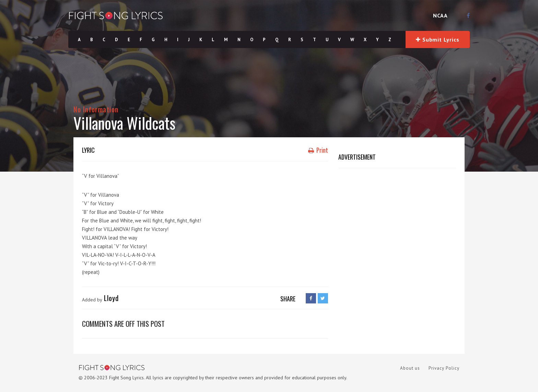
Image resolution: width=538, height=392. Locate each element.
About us (410, 368)
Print (318, 150)
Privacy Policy (444, 368)
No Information (96, 109)
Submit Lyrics (437, 39)
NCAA (440, 15)
